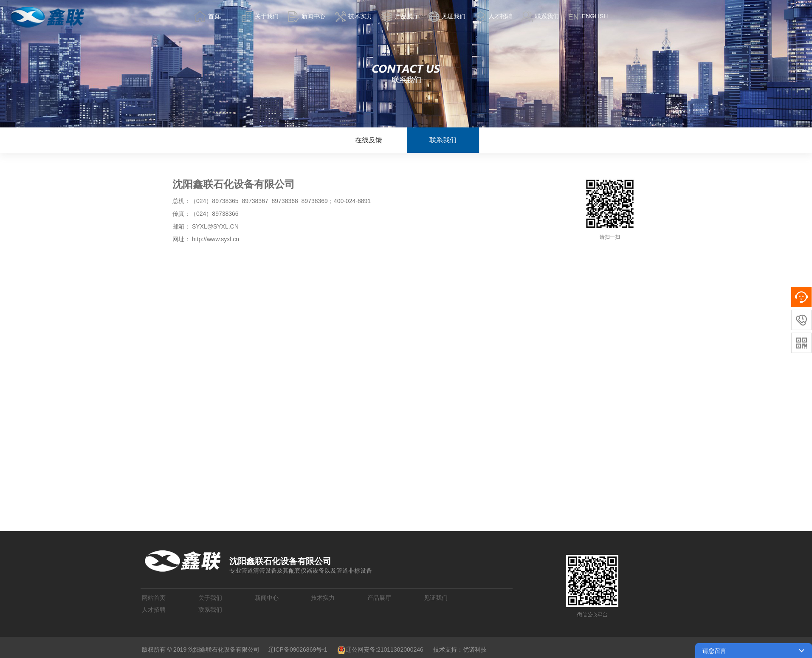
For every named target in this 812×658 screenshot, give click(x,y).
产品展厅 (379, 598)
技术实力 (323, 598)
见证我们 (436, 598)
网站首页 (154, 598)
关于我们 (210, 598)
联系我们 (443, 140)
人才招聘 (154, 610)
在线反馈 (369, 140)
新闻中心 (267, 598)
